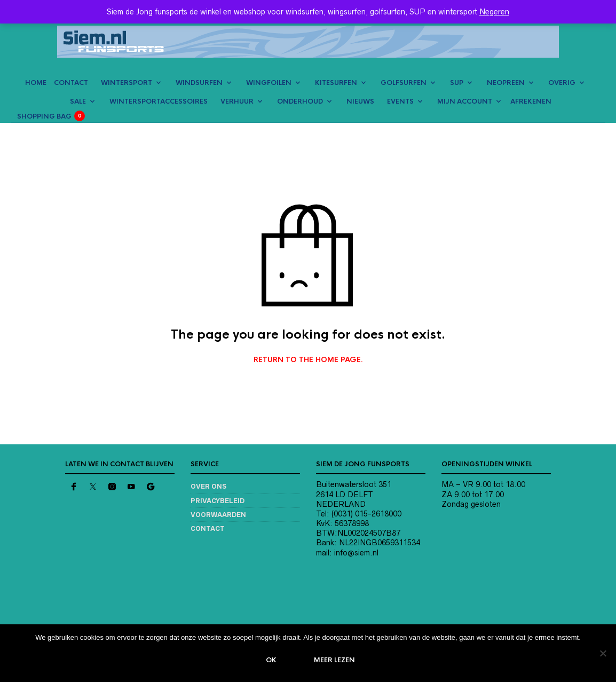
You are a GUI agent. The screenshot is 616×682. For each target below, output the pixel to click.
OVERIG (562, 83)
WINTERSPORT (127, 83)
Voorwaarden (218, 515)
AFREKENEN (531, 101)
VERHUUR (237, 101)
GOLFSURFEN (404, 83)
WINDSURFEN (199, 83)
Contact (208, 528)
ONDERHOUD (300, 101)
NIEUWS (360, 101)
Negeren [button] (494, 12)
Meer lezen (335, 660)
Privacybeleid (218, 501)
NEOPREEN (506, 83)
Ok (272, 660)
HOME (36, 83)
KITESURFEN (336, 83)
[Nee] (603, 653)
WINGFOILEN (269, 83)
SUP (457, 83)
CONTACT (71, 83)
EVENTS (400, 101)
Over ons (208, 486)
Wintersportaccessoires (159, 101)
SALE (78, 101)
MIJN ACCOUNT (465, 101)
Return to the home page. (308, 360)
